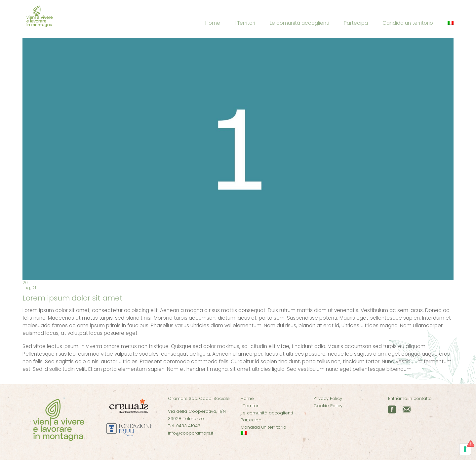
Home (213, 23)
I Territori (245, 23)
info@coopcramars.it (191, 433)
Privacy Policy (328, 398)
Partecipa (356, 23)
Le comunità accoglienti (299, 23)
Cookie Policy (328, 406)
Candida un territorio (408, 23)
